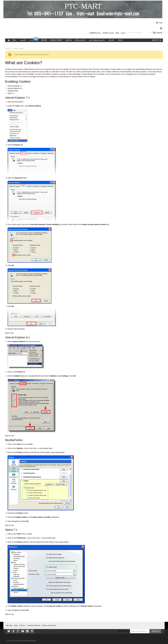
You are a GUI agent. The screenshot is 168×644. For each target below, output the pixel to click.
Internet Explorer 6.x (15, 88)
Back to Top (9, 333)
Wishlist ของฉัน (108, 33)
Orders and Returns (49, 625)
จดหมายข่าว (123, 631)
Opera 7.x (11, 93)
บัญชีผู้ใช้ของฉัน (95, 33)
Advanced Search (34, 625)
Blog (117, 33)
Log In (123, 33)
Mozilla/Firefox (13, 91)
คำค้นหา (22, 625)
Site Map (9, 625)
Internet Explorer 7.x (15, 86)
